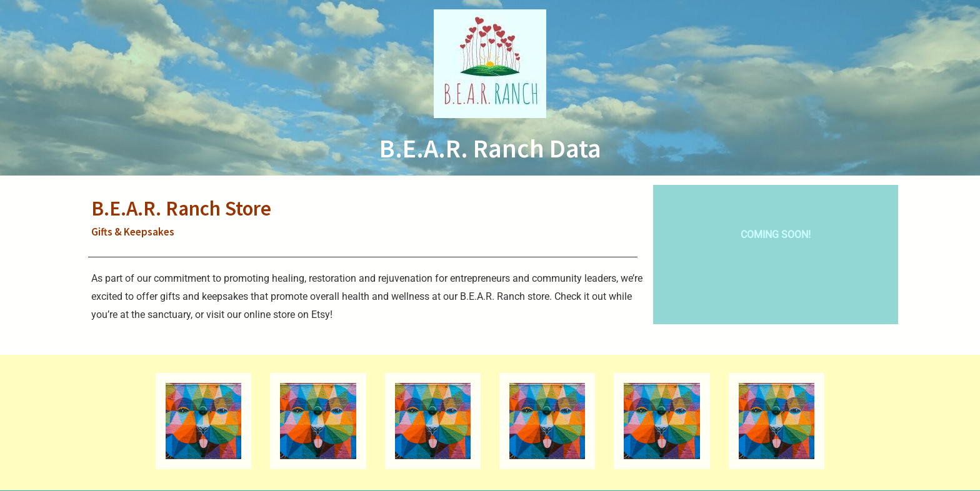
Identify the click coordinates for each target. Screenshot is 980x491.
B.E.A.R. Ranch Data (490, 148)
